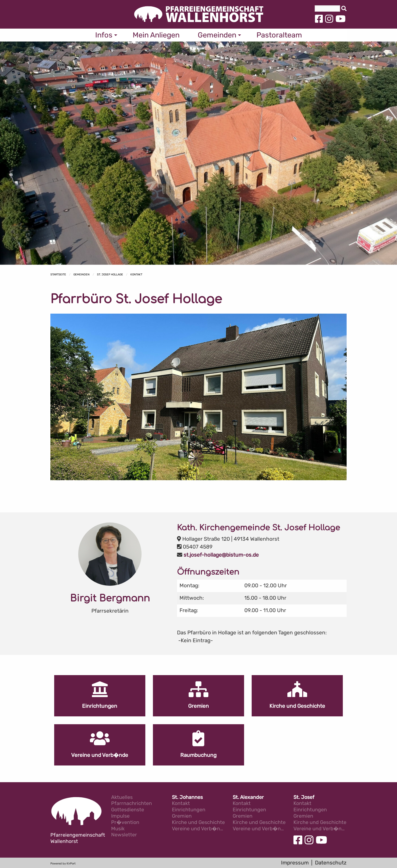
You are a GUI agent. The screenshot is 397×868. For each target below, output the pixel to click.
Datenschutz (331, 863)
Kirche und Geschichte (198, 823)
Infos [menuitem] (104, 35)
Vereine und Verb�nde (198, 829)
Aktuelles (122, 798)
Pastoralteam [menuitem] (279, 35)
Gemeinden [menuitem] (217, 35)
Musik (118, 829)
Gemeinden (82, 275)
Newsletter (124, 835)
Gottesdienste (128, 810)
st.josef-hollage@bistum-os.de (221, 555)
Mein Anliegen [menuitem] (156, 35)
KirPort (71, 864)
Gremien (182, 816)
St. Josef (304, 798)
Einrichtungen (189, 810)
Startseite (58, 275)
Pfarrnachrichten (132, 804)
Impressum (295, 863)
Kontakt (136, 275)
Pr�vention (125, 823)
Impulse (120, 816)
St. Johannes (187, 798)
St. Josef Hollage (110, 275)
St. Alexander (248, 798)
